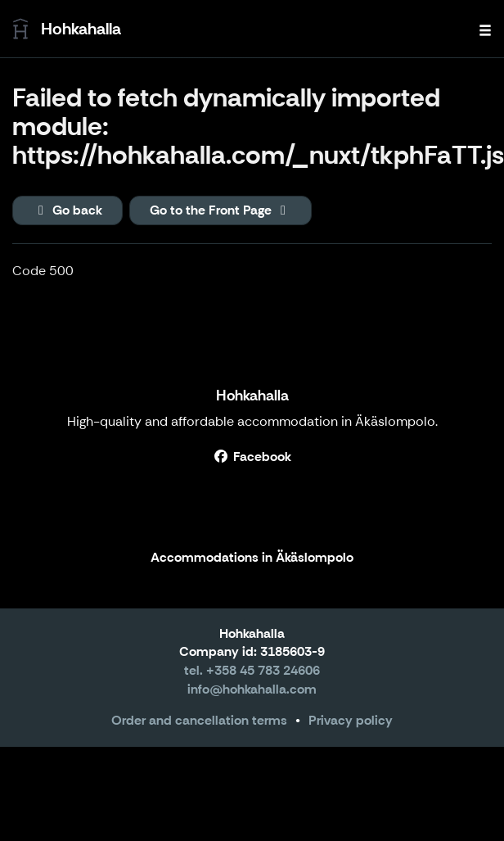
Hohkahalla (252, 396)
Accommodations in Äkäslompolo (252, 558)
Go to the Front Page (220, 210)
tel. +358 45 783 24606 (252, 670)
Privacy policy (351, 720)
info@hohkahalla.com (252, 689)
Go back (67, 210)
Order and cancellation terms (199, 720)
